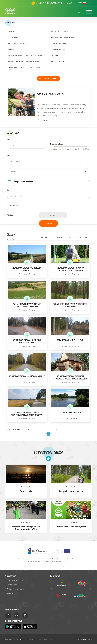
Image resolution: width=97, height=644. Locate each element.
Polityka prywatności (15, 589)
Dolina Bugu (13, 37)
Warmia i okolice (57, 61)
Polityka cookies (14, 585)
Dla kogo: (11, 215)
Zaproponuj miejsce (48, 79)
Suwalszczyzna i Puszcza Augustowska (23, 61)
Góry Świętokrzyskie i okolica (62, 37)
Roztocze (54, 55)
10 (70, 429)
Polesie (11, 49)
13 (48, 434)
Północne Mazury (58, 49)
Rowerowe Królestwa (16, 580)
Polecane (58, 237)
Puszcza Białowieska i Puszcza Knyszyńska (25, 55)
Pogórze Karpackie (58, 43)
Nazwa (69, 237)
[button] (86, 3)
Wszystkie (12, 31)
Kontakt (10, 593)
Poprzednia (16, 429)
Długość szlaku (82, 237)
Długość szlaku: (57, 144)
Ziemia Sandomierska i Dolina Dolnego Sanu (24, 69)
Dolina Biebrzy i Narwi (59, 31)
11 (77, 429)
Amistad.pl (87, 639)
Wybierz (53, 215)
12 (84, 429)
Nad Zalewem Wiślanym (18, 43)
